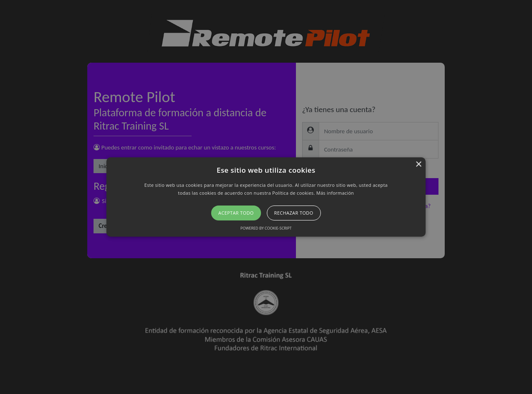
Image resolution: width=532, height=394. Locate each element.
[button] (266, 197)
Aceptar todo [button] (236, 213)
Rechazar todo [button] (294, 213)
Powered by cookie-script (266, 228)
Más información (335, 193)
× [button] (418, 165)
